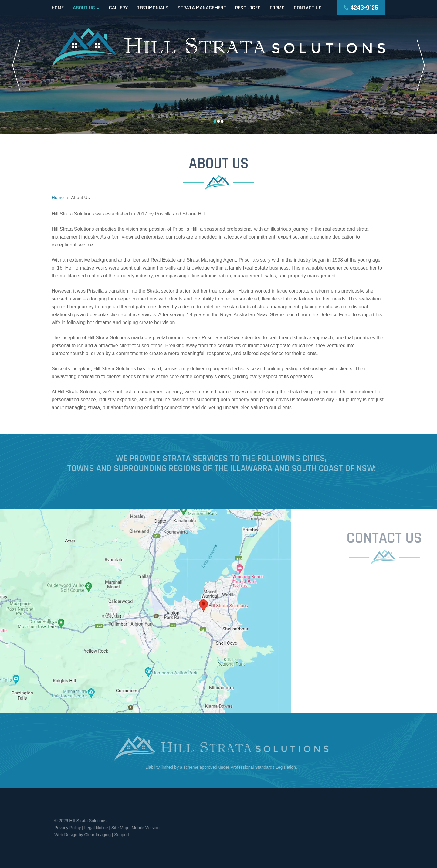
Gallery (118, 8)
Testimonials (153, 8)
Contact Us (308, 8)
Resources (248, 8)
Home (58, 8)
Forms (277, 8)
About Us (84, 8)
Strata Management (202, 8)
